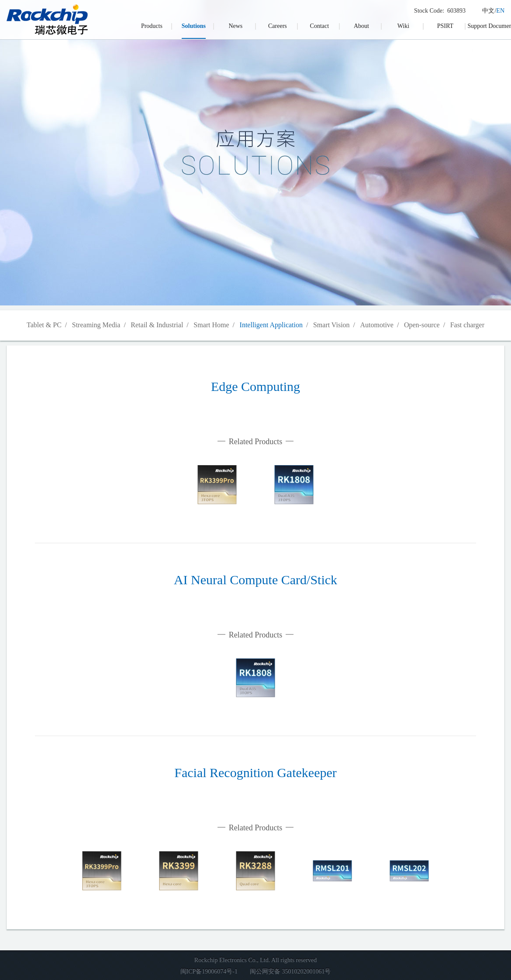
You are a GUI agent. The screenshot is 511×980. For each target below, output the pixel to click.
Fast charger (467, 325)
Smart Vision (331, 325)
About (361, 26)
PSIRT (445, 26)
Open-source (422, 325)
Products (152, 26)
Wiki (403, 26)
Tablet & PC (44, 325)
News (235, 26)
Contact (320, 26)
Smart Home (211, 325)
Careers (278, 26)
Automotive (377, 325)
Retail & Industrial (157, 325)
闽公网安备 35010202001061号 (290, 971)
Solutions (194, 26)
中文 (488, 11)
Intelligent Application (271, 325)
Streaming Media (96, 325)
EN (500, 11)
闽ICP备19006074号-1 (209, 971)
